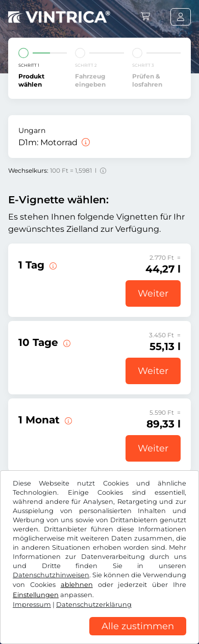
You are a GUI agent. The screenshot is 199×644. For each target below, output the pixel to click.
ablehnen (77, 585)
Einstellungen (36, 595)
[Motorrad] (85, 142)
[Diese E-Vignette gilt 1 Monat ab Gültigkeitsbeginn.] (67, 420)
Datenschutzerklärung (94, 605)
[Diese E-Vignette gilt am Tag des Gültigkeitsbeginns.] (52, 265)
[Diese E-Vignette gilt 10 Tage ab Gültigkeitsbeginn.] (66, 342)
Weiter (153, 293)
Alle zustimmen (138, 626)
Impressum (32, 605)
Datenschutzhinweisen (51, 575)
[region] (99, 636)
